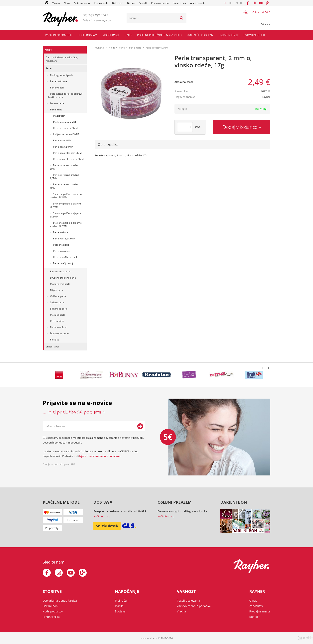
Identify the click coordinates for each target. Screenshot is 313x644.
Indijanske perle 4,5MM (66, 134)
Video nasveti (197, 3)
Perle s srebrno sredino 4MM (64, 186)
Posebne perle (61, 245)
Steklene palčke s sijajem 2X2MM (65, 215)
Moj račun (122, 601)
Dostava (120, 611)
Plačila (119, 606)
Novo (67, 3)
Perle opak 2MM (62, 140)
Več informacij (102, 516)
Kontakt (143, 3)
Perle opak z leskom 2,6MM (68, 159)
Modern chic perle (60, 284)
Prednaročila (101, 3)
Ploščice (55, 340)
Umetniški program (200, 35)
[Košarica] (254, 12)
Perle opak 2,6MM (63, 147)
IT (241, 3)
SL (225, 3)
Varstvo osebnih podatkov (194, 606)
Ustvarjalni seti (254, 35)
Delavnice (118, 3)
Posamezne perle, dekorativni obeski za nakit (65, 95)
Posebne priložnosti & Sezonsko (159, 35)
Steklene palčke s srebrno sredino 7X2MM (66, 196)
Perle (49, 68)
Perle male (56, 110)
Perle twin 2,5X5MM (64, 239)
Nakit (128, 35)
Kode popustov (82, 3)
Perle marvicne (61, 251)
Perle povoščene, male (66, 257)
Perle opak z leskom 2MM (67, 153)
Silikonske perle (59, 309)
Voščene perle (58, 296)
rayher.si (100, 48)
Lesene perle (57, 103)
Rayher (266, 97)
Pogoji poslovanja (188, 601)
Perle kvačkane (58, 81)
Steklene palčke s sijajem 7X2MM (65, 205)
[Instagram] (254, 3)
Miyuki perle (57, 290)
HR (231, 3)
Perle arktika (57, 321)
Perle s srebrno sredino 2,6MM (64, 177)
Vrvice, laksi (52, 347)
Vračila (181, 611)
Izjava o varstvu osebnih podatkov (100, 456)
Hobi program (87, 35)
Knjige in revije (229, 35)
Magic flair (59, 116)
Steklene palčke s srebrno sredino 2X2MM (66, 224)
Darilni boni (51, 606)
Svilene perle (57, 302)
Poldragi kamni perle (62, 75)
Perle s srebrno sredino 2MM (64, 167)
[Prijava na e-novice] (140, 426)
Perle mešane (61, 232)
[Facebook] (248, 3)
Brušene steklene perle (63, 278)
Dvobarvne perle (59, 333)
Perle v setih (57, 88)
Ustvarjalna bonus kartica (60, 601)
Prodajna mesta (160, 3)
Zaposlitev (256, 606)
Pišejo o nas (179, 3)
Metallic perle (58, 315)
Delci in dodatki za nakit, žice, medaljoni (62, 59)
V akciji (56, 3)
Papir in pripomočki (59, 35)
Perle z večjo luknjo (64, 263)
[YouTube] (261, 3)
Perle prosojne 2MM (64, 122)
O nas (253, 601)
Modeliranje (111, 35)
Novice (131, 3)
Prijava (266, 24)
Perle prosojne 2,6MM (65, 128)
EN (236, 3)
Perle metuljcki (58, 327)
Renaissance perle (60, 271)
